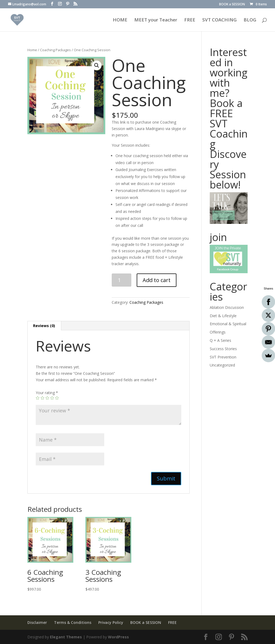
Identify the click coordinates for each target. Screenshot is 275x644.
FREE (190, 20)
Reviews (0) (44, 326)
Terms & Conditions (73, 622)
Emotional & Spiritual (228, 324)
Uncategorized (222, 365)
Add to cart (157, 280)
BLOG (250, 20)
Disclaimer (37, 622)
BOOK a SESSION (232, 5)
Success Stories (223, 349)
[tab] (44, 326)
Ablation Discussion (227, 307)
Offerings (218, 332)
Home (32, 50)
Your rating (47, 393)
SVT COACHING (219, 20)
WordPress (118, 637)
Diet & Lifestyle (223, 316)
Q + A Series (220, 340)
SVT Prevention (223, 357)
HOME (120, 20)
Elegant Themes (66, 637)
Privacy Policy (111, 622)
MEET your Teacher (156, 20)
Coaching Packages (55, 50)
